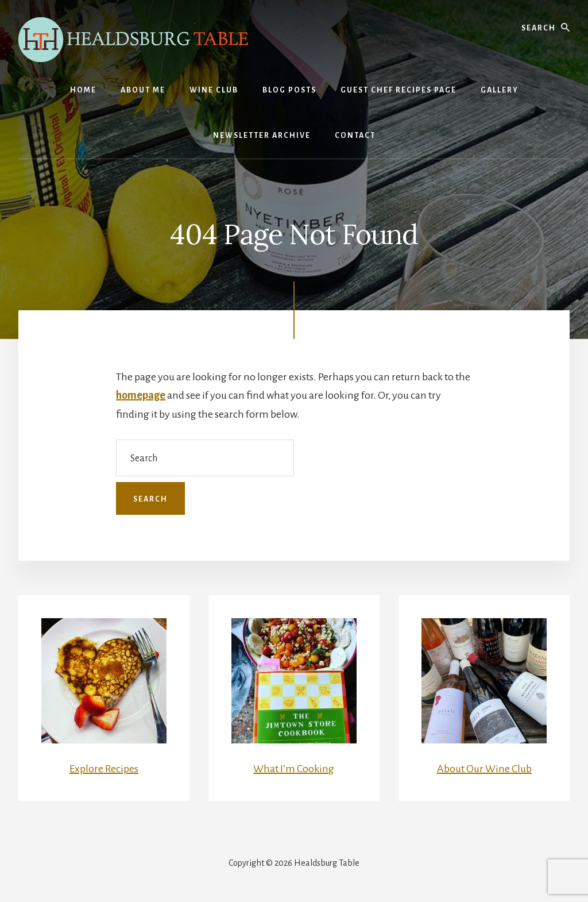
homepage (141, 395)
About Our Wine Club (484, 769)
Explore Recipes (104, 769)
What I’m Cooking (294, 769)
